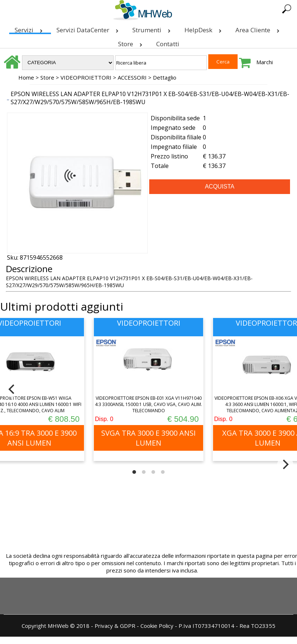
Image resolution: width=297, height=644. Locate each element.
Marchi (265, 62)
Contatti (168, 44)
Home (26, 77)
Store (132, 42)
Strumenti (153, 28)
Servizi (30, 28)
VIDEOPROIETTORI (86, 77)
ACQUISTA (220, 186)
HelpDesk (204, 28)
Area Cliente (259, 28)
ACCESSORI (132, 77)
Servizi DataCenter (89, 28)
